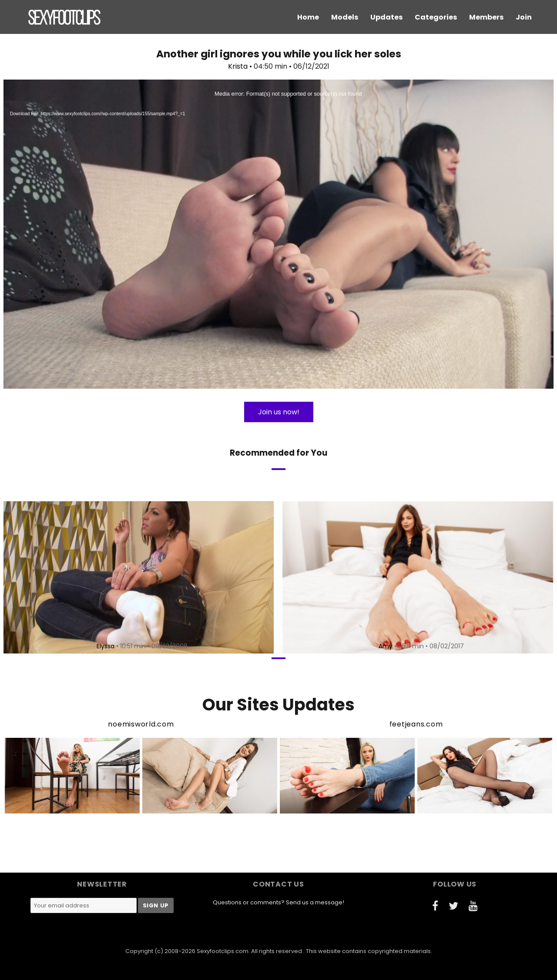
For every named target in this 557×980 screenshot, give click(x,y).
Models (345, 17)
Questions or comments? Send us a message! (278, 902)
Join (524, 17)
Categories (436, 17)
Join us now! (279, 412)
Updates (386, 17)
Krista (238, 66)
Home (308, 17)
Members (486, 17)
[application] (278, 234)
